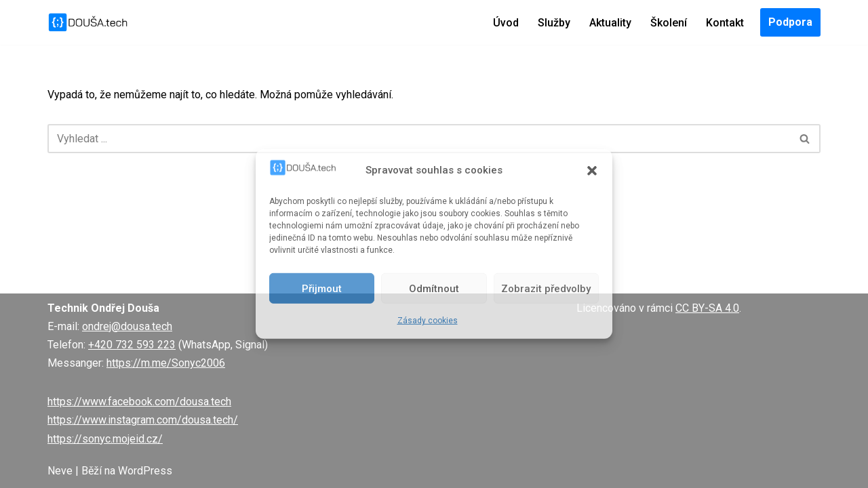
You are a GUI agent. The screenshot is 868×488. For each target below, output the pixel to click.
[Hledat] (419, 139)
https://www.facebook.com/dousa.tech (139, 402)
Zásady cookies (428, 321)
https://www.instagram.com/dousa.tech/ (143, 420)
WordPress (145, 471)
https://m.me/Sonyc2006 (166, 363)
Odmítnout (434, 289)
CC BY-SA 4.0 (707, 308)
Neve (60, 471)
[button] (592, 170)
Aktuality (610, 23)
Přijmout (322, 289)
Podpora (790, 22)
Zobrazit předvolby (546, 289)
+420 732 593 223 (132, 345)
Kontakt (725, 23)
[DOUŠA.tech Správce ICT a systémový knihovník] (88, 22)
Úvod (506, 23)
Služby (554, 23)
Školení (669, 23)
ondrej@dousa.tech (127, 326)
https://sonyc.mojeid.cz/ (105, 439)
